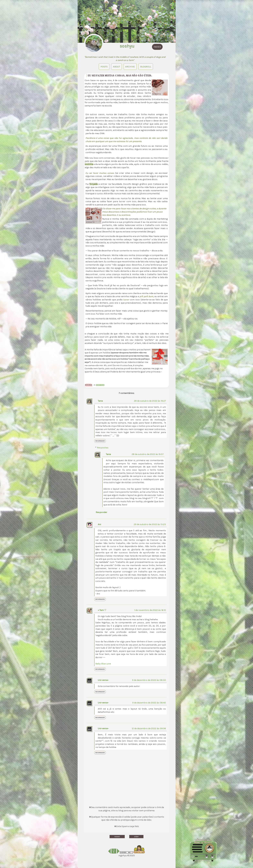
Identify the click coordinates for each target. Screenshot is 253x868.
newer (117, 837)
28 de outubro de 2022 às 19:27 (150, 401)
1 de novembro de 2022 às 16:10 (150, 610)
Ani (99, 524)
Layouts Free (42, 832)
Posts (104, 67)
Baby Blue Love (103, 664)
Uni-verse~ (103, 680)
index (157, 47)
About (116, 67)
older (136, 837)
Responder (100, 441)
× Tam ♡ (102, 610)
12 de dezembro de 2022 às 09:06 (149, 728)
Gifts (37, 828)
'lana (100, 401)
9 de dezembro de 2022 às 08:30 (149, 680)
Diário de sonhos (44, 836)
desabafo (100, 385)
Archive (130, 67)
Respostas (103, 448)
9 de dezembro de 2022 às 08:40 (149, 703)
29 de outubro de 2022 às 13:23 (150, 524)
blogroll (146, 67)
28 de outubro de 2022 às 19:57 (148, 454)
